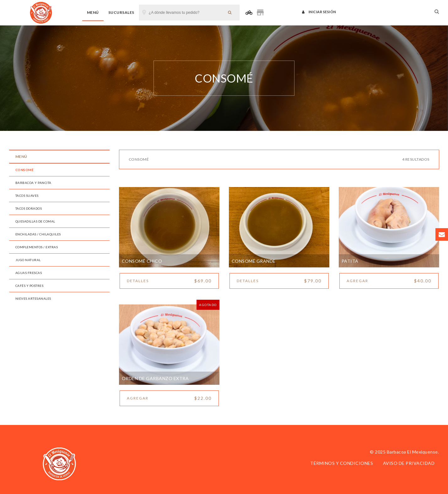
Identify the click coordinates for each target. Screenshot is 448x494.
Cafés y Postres (30, 286)
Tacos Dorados (29, 208)
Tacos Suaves (27, 196)
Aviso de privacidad (409, 463)
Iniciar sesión (319, 12)
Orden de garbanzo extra (155, 378)
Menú (93, 12)
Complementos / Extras (37, 247)
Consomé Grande (254, 261)
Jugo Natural (28, 260)
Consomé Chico (142, 261)
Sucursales (121, 12)
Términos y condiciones (342, 463)
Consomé (25, 170)
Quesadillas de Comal (35, 221)
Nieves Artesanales (33, 298)
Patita (350, 261)
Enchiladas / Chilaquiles (38, 234)
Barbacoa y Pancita (33, 183)
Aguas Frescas (29, 273)
